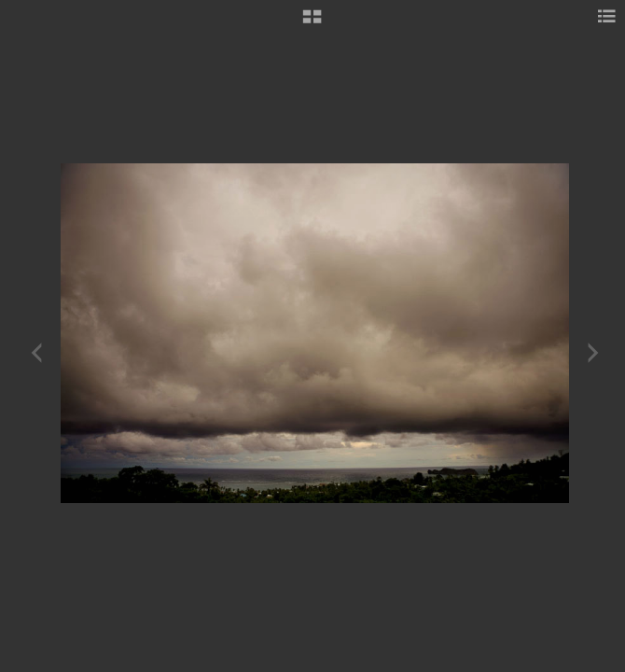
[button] (312, 23)
